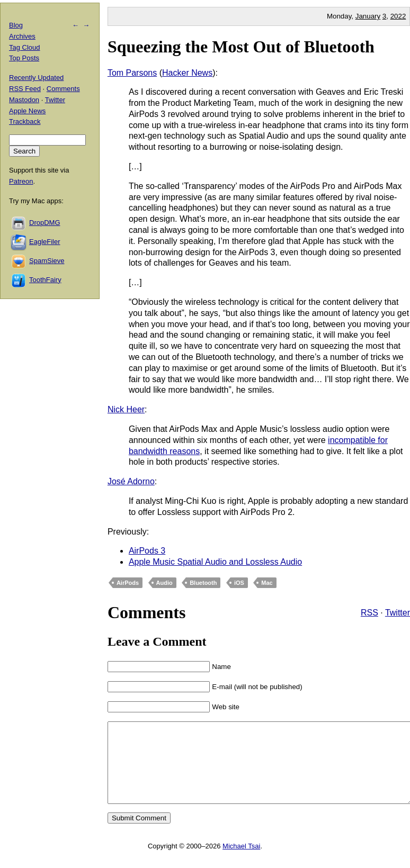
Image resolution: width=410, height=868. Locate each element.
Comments (63, 89)
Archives (22, 36)
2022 (398, 16)
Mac (267, 583)
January (368, 16)
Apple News (27, 111)
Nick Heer (126, 409)
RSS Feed (25, 89)
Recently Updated (36, 78)
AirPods (128, 583)
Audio (164, 583)
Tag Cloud (25, 47)
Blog (16, 25)
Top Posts (24, 58)
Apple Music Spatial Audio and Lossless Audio (215, 562)
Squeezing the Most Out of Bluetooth (241, 47)
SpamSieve (47, 261)
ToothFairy (45, 280)
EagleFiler (45, 242)
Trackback (25, 121)
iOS (239, 583)
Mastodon (24, 100)
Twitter (398, 613)
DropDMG (45, 223)
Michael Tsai (241, 862)
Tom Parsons (132, 73)
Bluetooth (203, 583)
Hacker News (187, 73)
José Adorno (131, 481)
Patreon (21, 181)
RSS (369, 613)
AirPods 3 (147, 551)
